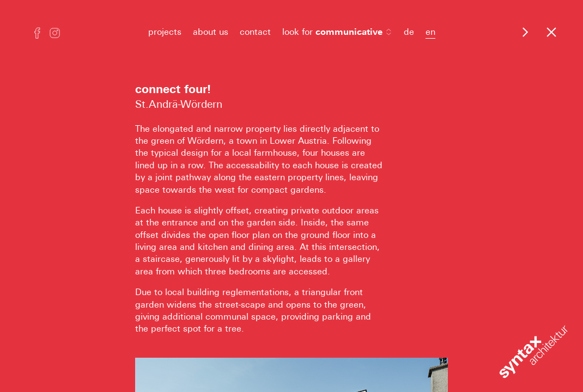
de (409, 32)
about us (211, 32)
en (430, 32)
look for (337, 32)
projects (165, 32)
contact (255, 32)
